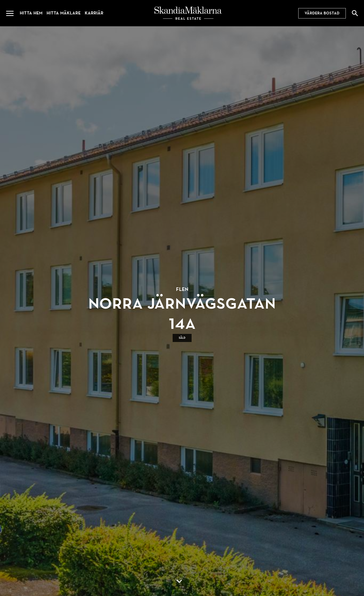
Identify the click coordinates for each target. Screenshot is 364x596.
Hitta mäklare (64, 13)
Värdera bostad (322, 13)
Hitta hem (31, 13)
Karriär (94, 13)
